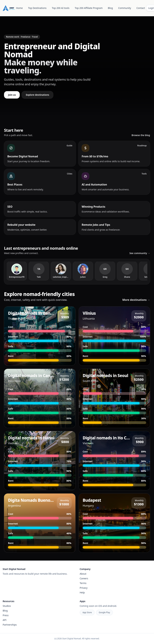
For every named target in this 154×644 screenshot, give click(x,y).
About (83, 574)
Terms (83, 583)
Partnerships (10, 625)
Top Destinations (37, 8)
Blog (110, 8)
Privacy (84, 588)
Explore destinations (37, 95)
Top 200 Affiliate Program (89, 8)
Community (125, 8)
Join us (12, 95)
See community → (140, 253)
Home (19, 8)
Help (82, 592)
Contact (141, 8)
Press (6, 615)
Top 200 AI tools (61, 8)
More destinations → (136, 300)
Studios (7, 606)
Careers (84, 578)
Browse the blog (141, 135)
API (5, 620)
